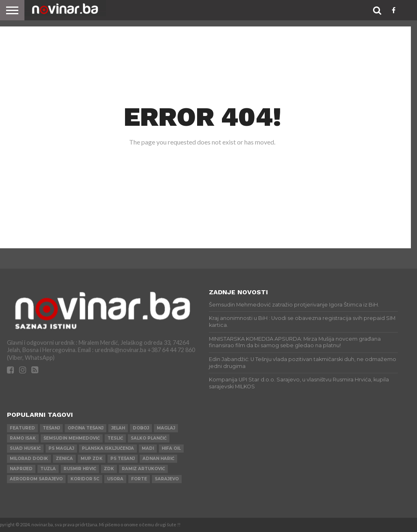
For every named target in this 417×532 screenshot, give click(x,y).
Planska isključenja (108, 448)
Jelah (118, 428)
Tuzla (48, 469)
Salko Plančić (149, 438)
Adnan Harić (158, 459)
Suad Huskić (25, 448)
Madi (148, 448)
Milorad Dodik (29, 459)
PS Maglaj (61, 448)
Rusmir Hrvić (80, 469)
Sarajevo (167, 479)
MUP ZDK (92, 459)
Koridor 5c (85, 479)
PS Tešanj (123, 459)
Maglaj (166, 428)
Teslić (115, 438)
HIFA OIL (171, 448)
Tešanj (51, 428)
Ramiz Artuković (143, 469)
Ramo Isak (23, 438)
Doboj (141, 428)
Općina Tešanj (86, 428)
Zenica (64, 459)
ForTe (139, 479)
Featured (22, 428)
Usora (115, 479)
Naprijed (21, 469)
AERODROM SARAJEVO (36, 479)
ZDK (109, 469)
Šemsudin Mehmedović (72, 438)
